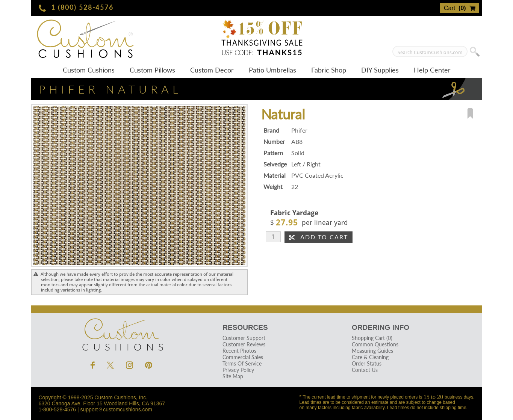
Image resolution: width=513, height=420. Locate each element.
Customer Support (244, 338)
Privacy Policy (238, 370)
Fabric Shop (329, 70)
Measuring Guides (372, 351)
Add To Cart (319, 237)
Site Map (233, 376)
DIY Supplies (380, 70)
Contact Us (365, 370)
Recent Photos (239, 351)
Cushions (121, 333)
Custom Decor (212, 70)
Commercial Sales (243, 357)
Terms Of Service (242, 363)
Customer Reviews (244, 344)
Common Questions (375, 344)
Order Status (367, 363)
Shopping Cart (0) (372, 338)
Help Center (432, 70)
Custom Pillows (152, 70)
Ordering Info (381, 327)
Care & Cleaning (370, 357)
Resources (245, 327)
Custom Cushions (89, 70)
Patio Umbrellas (272, 70)
